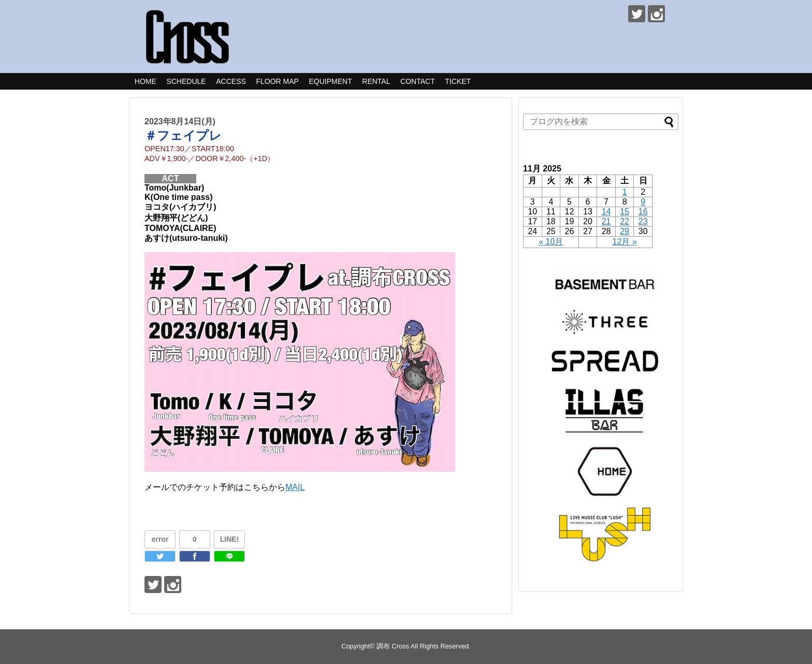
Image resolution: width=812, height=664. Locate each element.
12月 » (625, 242)
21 (606, 221)
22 (625, 221)
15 (625, 212)
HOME (146, 81)
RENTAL (376, 81)
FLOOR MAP (277, 81)
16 (643, 212)
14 (606, 212)
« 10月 (551, 242)
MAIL (295, 487)
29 (625, 231)
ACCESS (231, 81)
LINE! (230, 539)
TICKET (458, 81)
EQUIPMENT (330, 81)
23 (643, 221)
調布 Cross (393, 646)
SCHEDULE (186, 81)
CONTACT (418, 81)
